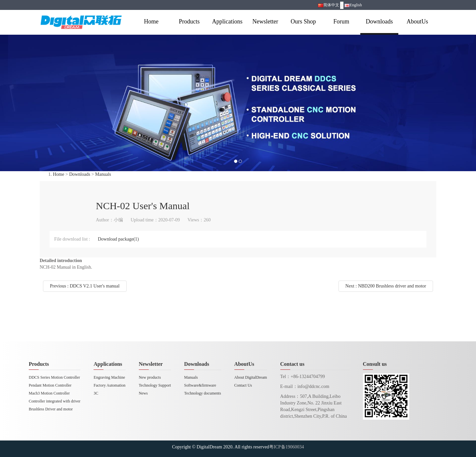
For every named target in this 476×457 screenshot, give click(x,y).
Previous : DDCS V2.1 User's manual (85, 286)
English (353, 5)
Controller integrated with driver (55, 401)
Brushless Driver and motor (51, 409)
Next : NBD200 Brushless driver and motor (386, 286)
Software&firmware (200, 385)
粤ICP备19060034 (287, 447)
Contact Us (243, 385)
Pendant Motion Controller (50, 385)
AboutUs (417, 21)
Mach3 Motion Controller (49, 393)
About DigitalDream (251, 377)
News (143, 393)
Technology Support (155, 385)
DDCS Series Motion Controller (54, 377)
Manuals (103, 174)
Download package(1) (118, 239)
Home (151, 21)
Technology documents (202, 393)
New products (150, 377)
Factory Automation (109, 385)
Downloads (379, 21)
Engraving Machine (109, 377)
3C (96, 393)
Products (189, 21)
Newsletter (265, 21)
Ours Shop (303, 21)
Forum (341, 21)
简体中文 (329, 5)
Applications (227, 21)
